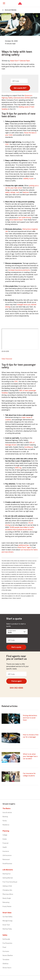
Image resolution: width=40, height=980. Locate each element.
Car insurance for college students (29, 775)
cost (18, 192)
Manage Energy (8, 921)
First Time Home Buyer (10, 882)
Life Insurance (7, 855)
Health (5, 847)
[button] (38, 4)
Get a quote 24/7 (20, 88)
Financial (5, 843)
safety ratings (10, 192)
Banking (5, 817)
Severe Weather (8, 955)
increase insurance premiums (19, 270)
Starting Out (7, 874)
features (26, 192)
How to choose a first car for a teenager (31, 736)
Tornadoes (6, 960)
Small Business (7, 864)
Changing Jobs (7, 890)
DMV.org (18, 468)
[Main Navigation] (4, 3)
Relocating (6, 902)
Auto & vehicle (7, 813)
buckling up (29, 447)
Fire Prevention (7, 943)
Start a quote (16, 647)
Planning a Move (8, 894)
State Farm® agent (24, 547)
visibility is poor (28, 179)
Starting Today (7, 929)
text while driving (25, 218)
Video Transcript (7, 359)
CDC (7, 144)
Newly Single (7, 898)
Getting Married (8, 878)
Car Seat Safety (7, 917)
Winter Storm (7, 968)
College (5, 835)
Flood (4, 947)
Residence (6, 825)
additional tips (24, 545)
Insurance (6, 851)
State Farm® (20, 61)
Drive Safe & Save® (16, 220)
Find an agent (16, 681)
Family (5, 821)
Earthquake (6, 939)
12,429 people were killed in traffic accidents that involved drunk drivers (20, 528)
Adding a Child (7, 886)
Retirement (6, 860)
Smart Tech (6, 925)
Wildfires (5, 964)
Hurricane (6, 951)
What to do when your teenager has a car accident (30, 756)
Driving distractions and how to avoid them (30, 718)
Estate (5, 839)
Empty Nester (7, 906)
